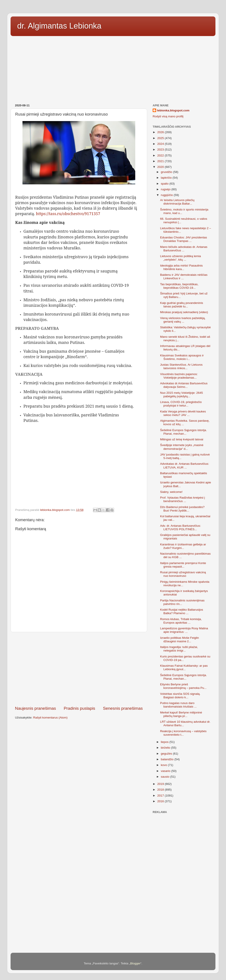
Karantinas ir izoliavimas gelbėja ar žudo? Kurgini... (183, 546)
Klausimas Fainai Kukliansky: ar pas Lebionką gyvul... (184, 667)
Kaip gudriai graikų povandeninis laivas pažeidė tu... (182, 305)
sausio (166, 777)
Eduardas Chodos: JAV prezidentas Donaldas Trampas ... (184, 239)
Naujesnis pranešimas (35, 708)
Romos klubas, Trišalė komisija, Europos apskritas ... (181, 621)
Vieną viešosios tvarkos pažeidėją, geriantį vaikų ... (183, 320)
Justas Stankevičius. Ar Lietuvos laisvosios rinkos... (181, 366)
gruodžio (167, 172)
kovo (164, 765)
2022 (161, 155)
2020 (161, 167)
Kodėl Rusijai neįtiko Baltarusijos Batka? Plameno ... (182, 611)
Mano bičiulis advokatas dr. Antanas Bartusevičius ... (184, 249)
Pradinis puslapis (79, 708)
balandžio (168, 759)
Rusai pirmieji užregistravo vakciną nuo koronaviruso (183, 574)
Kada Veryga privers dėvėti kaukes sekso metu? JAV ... (183, 413)
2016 (161, 801)
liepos (165, 742)
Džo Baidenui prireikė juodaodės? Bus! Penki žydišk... (182, 509)
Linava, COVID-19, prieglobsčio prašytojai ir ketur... (181, 404)
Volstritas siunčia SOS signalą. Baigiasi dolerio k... (180, 696)
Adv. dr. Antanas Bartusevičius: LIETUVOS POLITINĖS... (181, 527)
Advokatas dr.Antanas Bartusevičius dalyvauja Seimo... (184, 385)
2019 (161, 784)
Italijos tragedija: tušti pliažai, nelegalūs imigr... (179, 649)
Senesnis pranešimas (123, 708)
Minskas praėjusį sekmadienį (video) (184, 312)
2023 (161, 150)
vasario (166, 771)
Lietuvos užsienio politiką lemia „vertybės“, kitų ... (181, 258)
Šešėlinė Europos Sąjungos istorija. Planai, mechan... (183, 432)
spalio (165, 184)
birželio (166, 748)
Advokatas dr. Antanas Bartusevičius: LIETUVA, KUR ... (185, 465)
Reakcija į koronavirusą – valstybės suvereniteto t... (183, 733)
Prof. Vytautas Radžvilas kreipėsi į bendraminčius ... (183, 499)
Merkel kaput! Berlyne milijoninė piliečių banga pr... (181, 714)
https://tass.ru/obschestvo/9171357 (68, 214)
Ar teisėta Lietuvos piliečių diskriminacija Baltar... (177, 202)
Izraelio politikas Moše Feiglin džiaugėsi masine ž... (180, 640)
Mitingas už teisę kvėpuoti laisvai (182, 439)
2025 (161, 138)
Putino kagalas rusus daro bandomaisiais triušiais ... (178, 705)
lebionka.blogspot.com (173, 110)
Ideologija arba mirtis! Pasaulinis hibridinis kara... (182, 267)
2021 (161, 161)
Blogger (135, 963)
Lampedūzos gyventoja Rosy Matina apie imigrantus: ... (184, 630)
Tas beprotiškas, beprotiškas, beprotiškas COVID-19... (179, 286)
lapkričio (167, 178)
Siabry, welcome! (171, 492)
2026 (161, 132)
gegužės (167, 754)
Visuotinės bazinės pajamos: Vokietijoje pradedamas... (179, 376)
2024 (161, 144)
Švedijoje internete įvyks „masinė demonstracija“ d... (182, 447)
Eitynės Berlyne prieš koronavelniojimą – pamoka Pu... (183, 686)
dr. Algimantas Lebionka (59, 26)
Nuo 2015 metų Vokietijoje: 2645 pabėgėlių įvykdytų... (182, 395)
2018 (161, 790)
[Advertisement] (113, 68)
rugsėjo (166, 189)
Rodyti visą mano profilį (168, 116)
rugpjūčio (167, 195)
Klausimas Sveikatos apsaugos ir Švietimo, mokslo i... (182, 357)
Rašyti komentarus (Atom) (50, 718)
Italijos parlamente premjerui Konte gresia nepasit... (183, 565)
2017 (161, 796)
